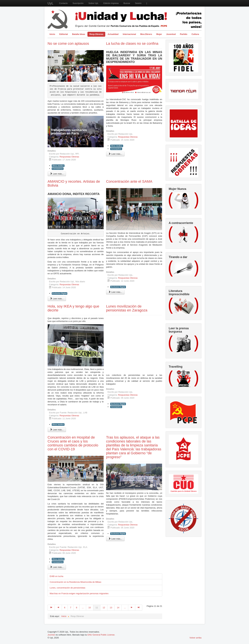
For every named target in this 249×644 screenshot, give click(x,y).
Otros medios (58, 166)
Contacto (63, 3)
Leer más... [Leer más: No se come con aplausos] (57, 174)
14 (118, 608)
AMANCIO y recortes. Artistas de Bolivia (74, 183)
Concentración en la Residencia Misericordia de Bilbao (76, 582)
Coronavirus (58, 169)
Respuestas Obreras (69, 157)
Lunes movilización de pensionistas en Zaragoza (127, 308)
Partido (184, 34)
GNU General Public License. (101, 635)
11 (97, 608)
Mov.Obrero (146, 34)
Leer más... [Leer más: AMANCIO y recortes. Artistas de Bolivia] (57, 299)
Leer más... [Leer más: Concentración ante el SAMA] (115, 292)
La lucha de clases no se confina (132, 43)
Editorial (64, 34)
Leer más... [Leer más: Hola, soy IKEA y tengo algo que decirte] (57, 430)
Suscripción (78, 3)
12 (104, 608)
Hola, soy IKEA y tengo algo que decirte (74, 308)
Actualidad (113, 34)
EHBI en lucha (57, 576)
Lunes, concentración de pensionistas (68, 588)
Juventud (171, 34)
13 (111, 608)
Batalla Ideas (79, 34)
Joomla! (51, 635)
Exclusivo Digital (60, 293)
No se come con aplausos (68, 43)
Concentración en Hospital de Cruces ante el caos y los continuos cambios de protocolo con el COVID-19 (73, 443)
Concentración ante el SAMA (129, 181)
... (83, 608)
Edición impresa (111, 3)
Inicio (52, 34)
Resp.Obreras (96, 34)
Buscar (127, 3)
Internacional (129, 34)
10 (90, 608)
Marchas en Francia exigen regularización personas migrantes (79, 593)
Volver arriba (196, 638)
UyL (51, 3)
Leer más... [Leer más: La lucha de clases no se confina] (115, 154)
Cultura (195, 34)
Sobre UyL (93, 3)
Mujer (159, 34)
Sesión (138, 3)
